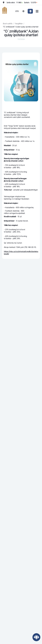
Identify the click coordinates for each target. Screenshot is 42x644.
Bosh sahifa (8, 24)
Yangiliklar (19, 24)
